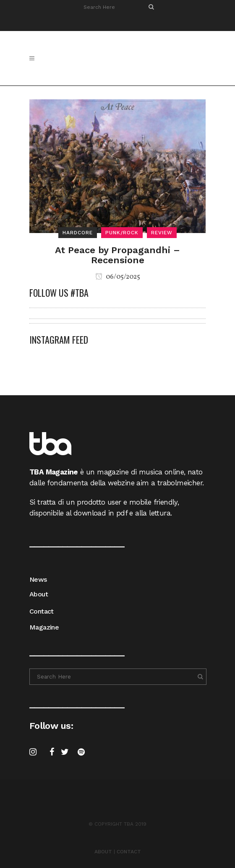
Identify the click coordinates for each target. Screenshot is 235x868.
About (39, 594)
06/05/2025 (118, 277)
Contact (42, 611)
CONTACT (129, 852)
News (38, 579)
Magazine (44, 627)
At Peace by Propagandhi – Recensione (117, 255)
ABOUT (103, 852)
